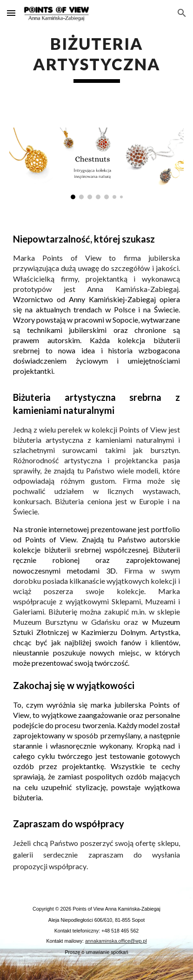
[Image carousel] (96, 163)
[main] (96, 58)
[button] (11, 13)
